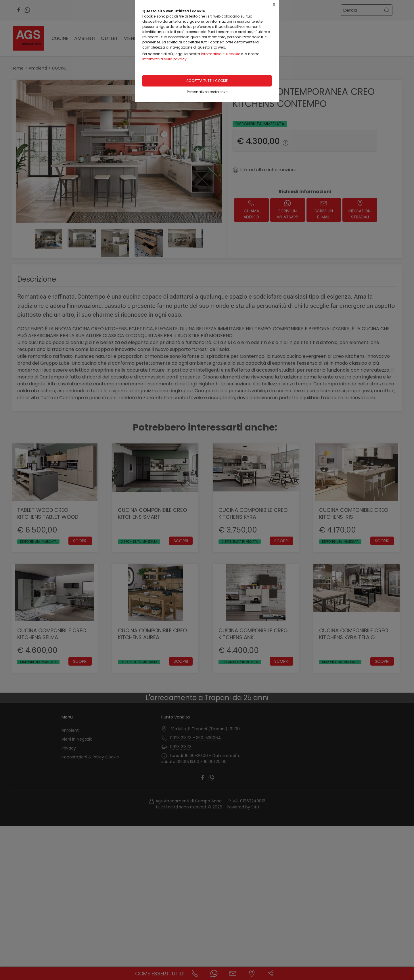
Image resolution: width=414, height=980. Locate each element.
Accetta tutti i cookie (207, 81)
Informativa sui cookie (221, 54)
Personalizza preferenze (207, 92)
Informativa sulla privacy (164, 59)
